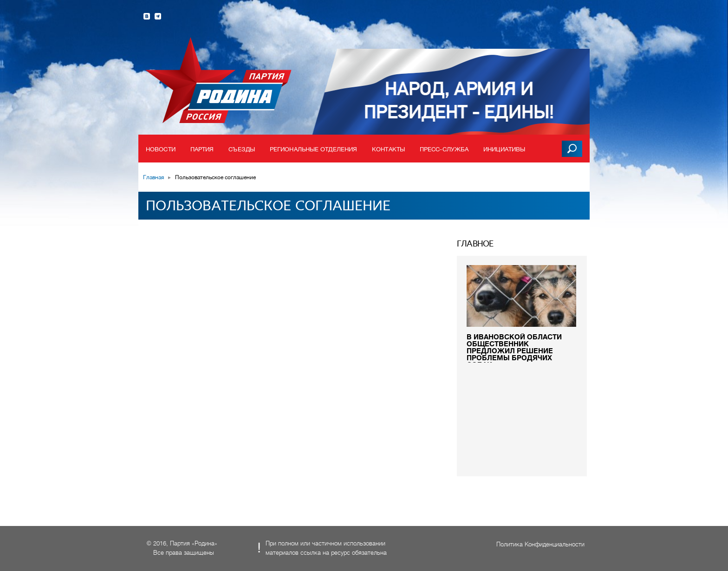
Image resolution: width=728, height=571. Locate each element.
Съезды (242, 149)
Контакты (388, 149)
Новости (161, 149)
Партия (202, 149)
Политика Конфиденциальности (540, 544)
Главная (153, 177)
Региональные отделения (313, 149)
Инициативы (504, 149)
